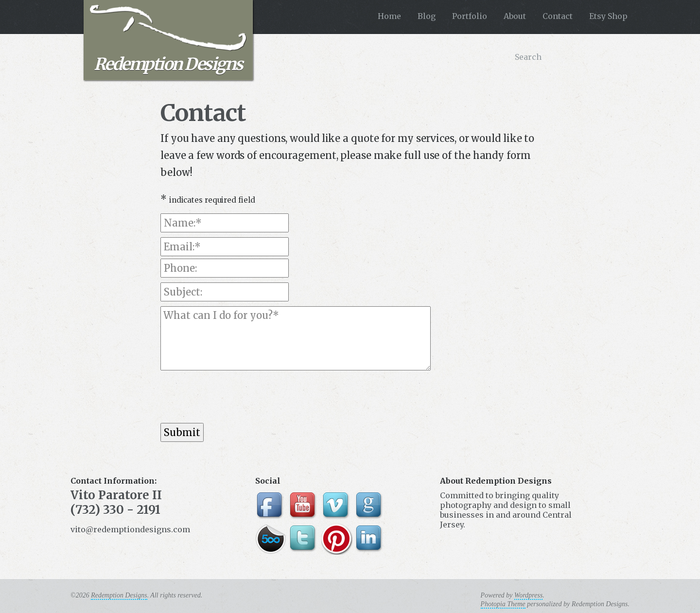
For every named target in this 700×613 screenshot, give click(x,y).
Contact (558, 16)
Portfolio (470, 16)
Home (389, 16)
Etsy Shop (608, 16)
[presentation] (234, 397)
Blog (427, 16)
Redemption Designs (168, 39)
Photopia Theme (503, 604)
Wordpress (528, 595)
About (515, 16)
